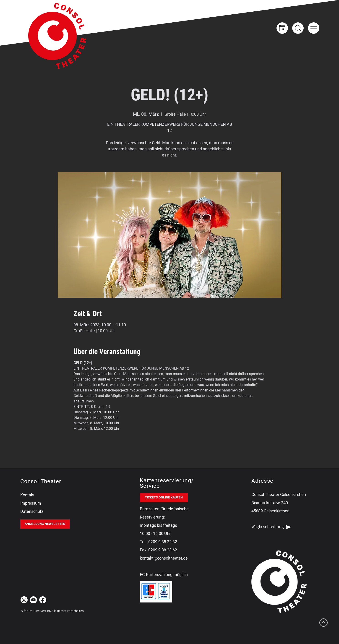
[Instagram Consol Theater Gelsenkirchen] (24, 600)
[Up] (298, 28)
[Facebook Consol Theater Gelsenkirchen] (43, 600)
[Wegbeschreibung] (275, 527)
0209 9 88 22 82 (163, 542)
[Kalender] (282, 28)
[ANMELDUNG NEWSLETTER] (45, 524)
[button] (314, 28)
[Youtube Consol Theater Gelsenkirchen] (33, 600)
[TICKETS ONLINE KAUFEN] (164, 498)
